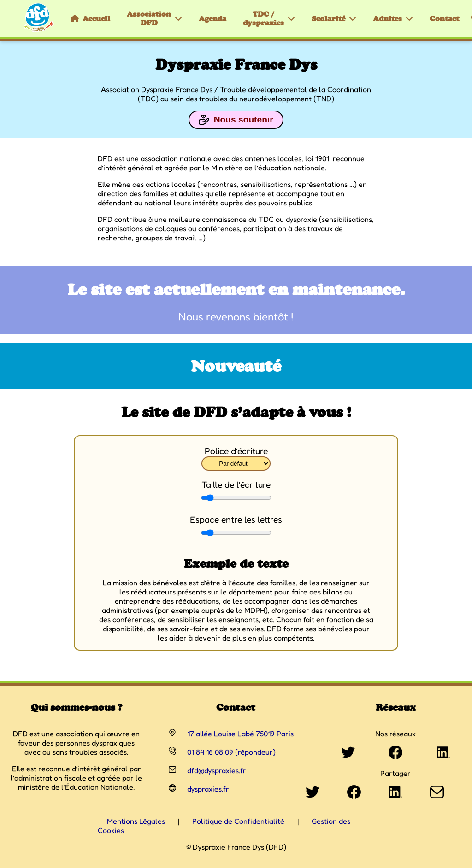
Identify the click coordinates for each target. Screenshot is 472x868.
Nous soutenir (236, 120)
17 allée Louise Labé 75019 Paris (240, 734)
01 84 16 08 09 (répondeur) (231, 752)
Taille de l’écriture (236, 484)
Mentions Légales (136, 821)
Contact (444, 19)
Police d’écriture (236, 451)
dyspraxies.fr (208, 789)
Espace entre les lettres (236, 519)
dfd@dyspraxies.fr (217, 770)
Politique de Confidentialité (238, 821)
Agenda (212, 19)
